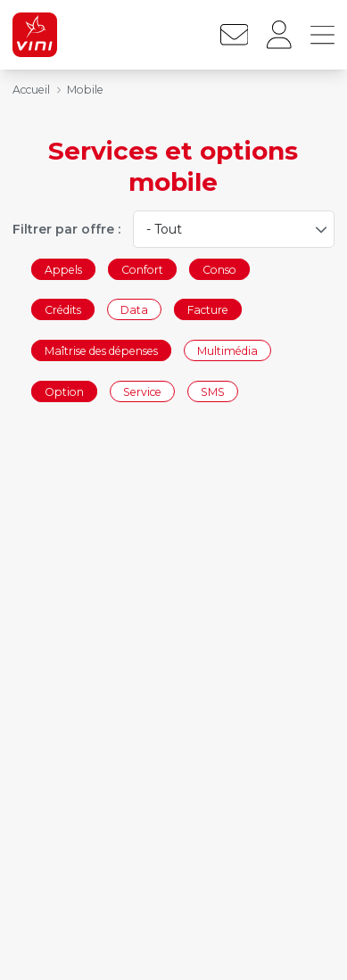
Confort (142, 269)
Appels (63, 269)
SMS (213, 391)
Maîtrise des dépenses (101, 350)
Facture (208, 310)
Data (134, 310)
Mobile (85, 90)
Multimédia (227, 350)
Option (64, 391)
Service (142, 391)
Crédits (63, 310)
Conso (219, 269)
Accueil (31, 90)
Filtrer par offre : (66, 229)
